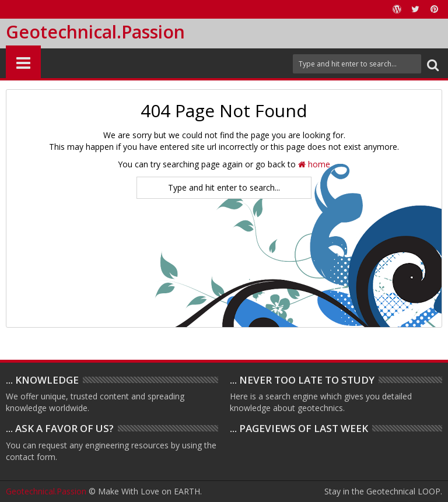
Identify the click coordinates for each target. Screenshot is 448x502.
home (314, 164)
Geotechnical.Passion (95, 32)
